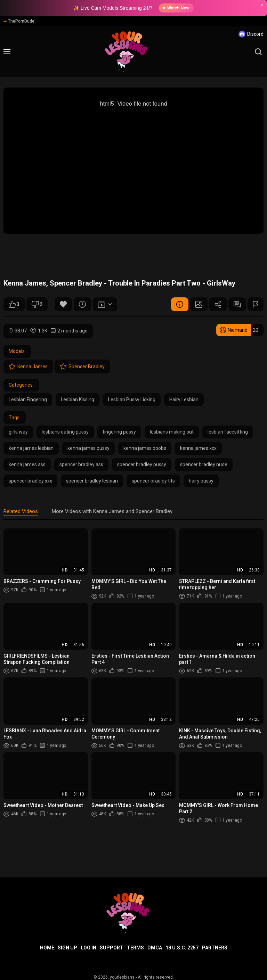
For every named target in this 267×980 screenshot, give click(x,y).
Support (112, 948)
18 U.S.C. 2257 (182, 948)
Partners (215, 948)
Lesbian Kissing (78, 400)
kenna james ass (27, 464)
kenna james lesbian (31, 448)
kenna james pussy (88, 448)
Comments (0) (237, 304)
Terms (135, 948)
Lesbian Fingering (28, 400)
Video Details (180, 304)
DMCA (155, 948)
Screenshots (199, 304)
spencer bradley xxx (30, 481)
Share (218, 304)
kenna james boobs (145, 448)
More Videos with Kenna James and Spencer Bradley (112, 511)
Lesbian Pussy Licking (132, 400)
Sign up (67, 948)
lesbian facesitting (228, 432)
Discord (251, 34)
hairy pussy (201, 481)
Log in (88, 948)
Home (47, 948)
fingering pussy (119, 432)
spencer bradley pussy (142, 464)
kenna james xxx (198, 448)
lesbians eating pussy (65, 432)
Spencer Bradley (82, 367)
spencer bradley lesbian (92, 481)
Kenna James (28, 367)
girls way (18, 432)
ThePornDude (19, 21)
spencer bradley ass (81, 464)
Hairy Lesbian (184, 400)
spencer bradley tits (153, 481)
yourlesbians (122, 977)
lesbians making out (172, 432)
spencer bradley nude (204, 464)
